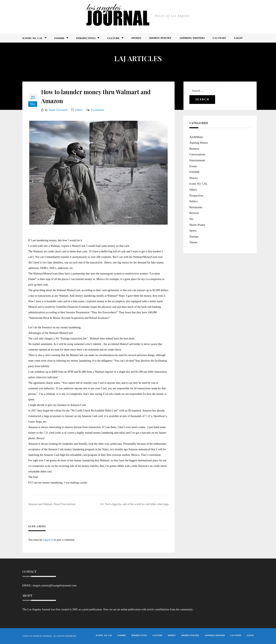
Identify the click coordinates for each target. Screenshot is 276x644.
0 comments (97, 110)
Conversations (197, 154)
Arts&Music (196, 137)
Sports (136, 38)
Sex (191, 219)
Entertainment (197, 160)
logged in (48, 540)
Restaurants (196, 207)
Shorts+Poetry (160, 38)
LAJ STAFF (219, 38)
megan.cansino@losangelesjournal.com (55, 586)
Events (193, 166)
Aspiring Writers (192, 38)
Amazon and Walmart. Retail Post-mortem (52, 504)
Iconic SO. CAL (198, 184)
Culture (113, 38)
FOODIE (59, 38)
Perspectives (86, 38)
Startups (194, 237)
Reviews (194, 213)
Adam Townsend (58, 110)
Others (79, 110)
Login (238, 38)
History (194, 178)
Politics (194, 201)
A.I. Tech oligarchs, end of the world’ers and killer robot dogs (134, 504)
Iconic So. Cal (33, 38)
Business (194, 149)
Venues (193, 242)
